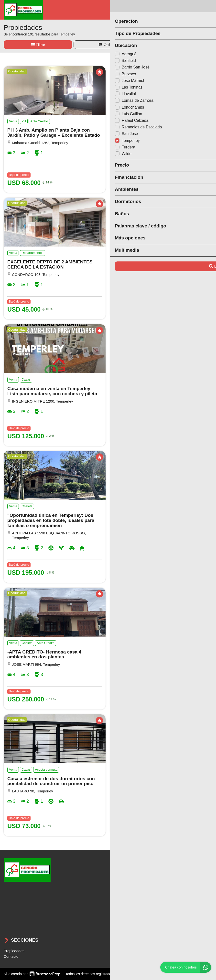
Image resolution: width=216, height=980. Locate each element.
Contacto (11, 956)
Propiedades (14, 951)
